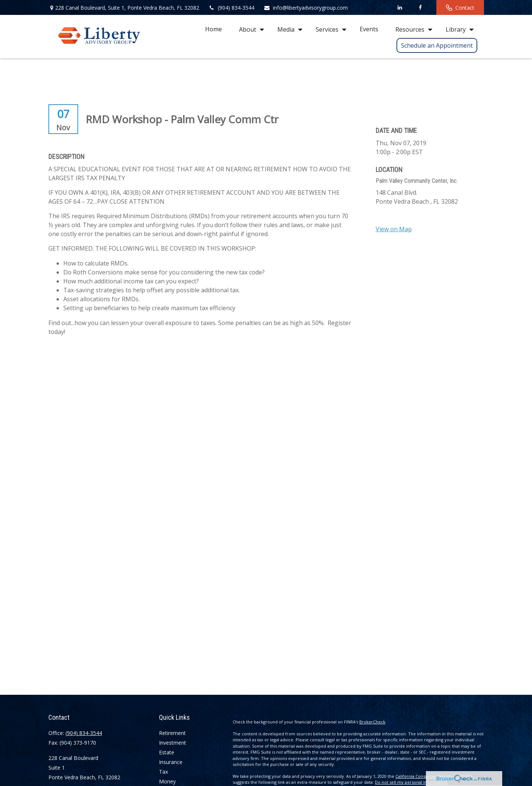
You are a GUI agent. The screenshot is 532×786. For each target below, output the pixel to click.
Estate (167, 752)
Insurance (171, 762)
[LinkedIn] (400, 7)
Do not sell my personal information (411, 782)
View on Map (394, 229)
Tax (163, 772)
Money (167, 781)
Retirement (172, 733)
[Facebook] (420, 7)
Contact (460, 8)
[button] (214, 29)
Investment (173, 743)
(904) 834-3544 (231, 8)
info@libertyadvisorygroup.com (306, 8)
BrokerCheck (372, 722)
